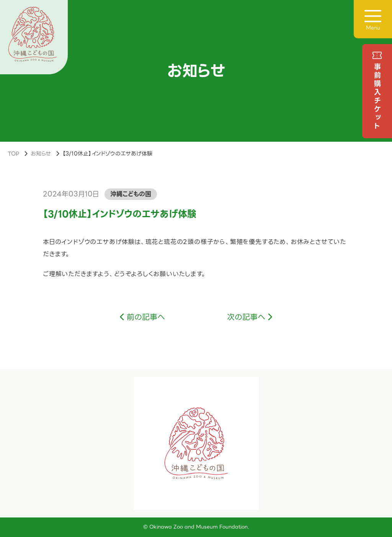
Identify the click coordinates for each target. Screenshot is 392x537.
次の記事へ (246, 317)
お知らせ (41, 154)
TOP (13, 154)
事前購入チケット (377, 97)
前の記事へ (146, 317)
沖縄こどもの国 (131, 194)
